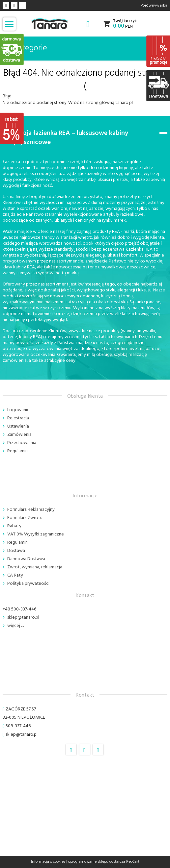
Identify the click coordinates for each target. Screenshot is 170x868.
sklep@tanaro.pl (23, 618)
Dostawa (16, 551)
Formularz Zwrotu (25, 518)
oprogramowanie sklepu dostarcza (97, 862)
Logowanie (18, 410)
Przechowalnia (22, 443)
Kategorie (26, 48)
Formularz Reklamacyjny (31, 510)
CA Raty (15, 575)
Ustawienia (18, 426)
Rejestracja (18, 418)
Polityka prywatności (28, 584)
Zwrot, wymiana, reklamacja (35, 567)
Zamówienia (19, 435)
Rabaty (14, 526)
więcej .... (15, 626)
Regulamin (17, 451)
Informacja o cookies (48, 862)
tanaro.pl (124, 103)
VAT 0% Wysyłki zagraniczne (36, 534)
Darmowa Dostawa (26, 559)
